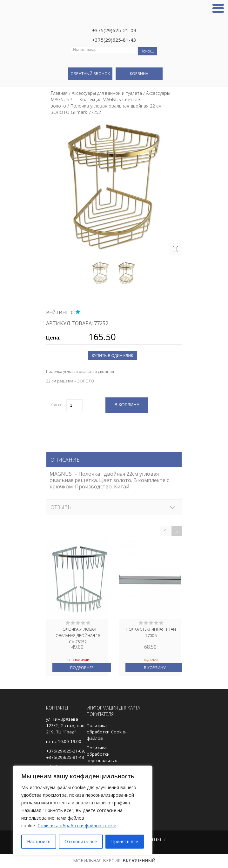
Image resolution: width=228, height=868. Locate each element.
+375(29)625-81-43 (114, 40)
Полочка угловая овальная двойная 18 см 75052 (78, 635)
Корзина (139, 74)
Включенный (139, 861)
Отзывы (61, 507)
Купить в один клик (112, 356)
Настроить (39, 841)
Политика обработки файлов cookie (77, 826)
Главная (59, 93)
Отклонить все (81, 841)
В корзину (155, 668)
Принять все (125, 841)
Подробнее (82, 668)
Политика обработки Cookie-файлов (107, 732)
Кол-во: (57, 405)
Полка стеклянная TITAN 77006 (151, 632)
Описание (65, 460)
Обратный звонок (90, 73)
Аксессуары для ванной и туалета (107, 93)
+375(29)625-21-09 (114, 30)
